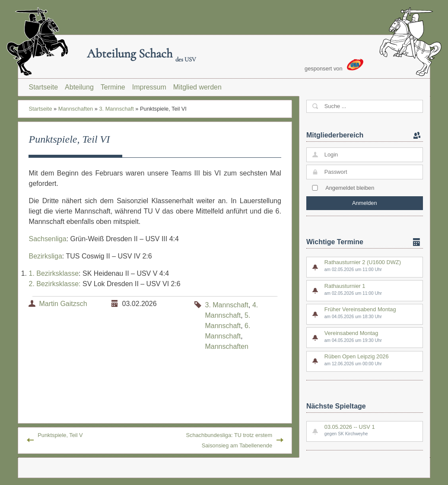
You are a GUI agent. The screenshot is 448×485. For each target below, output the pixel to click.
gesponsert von (334, 65)
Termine (113, 87)
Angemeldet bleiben (350, 188)
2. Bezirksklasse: (54, 284)
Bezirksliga (45, 256)
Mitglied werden (197, 87)
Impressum (149, 87)
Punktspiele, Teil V (60, 435)
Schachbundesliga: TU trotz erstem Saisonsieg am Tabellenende (229, 440)
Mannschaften (76, 109)
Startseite (43, 87)
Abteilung (79, 87)
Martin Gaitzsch (63, 304)
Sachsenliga (47, 239)
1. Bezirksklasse (54, 273)
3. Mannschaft (116, 109)
